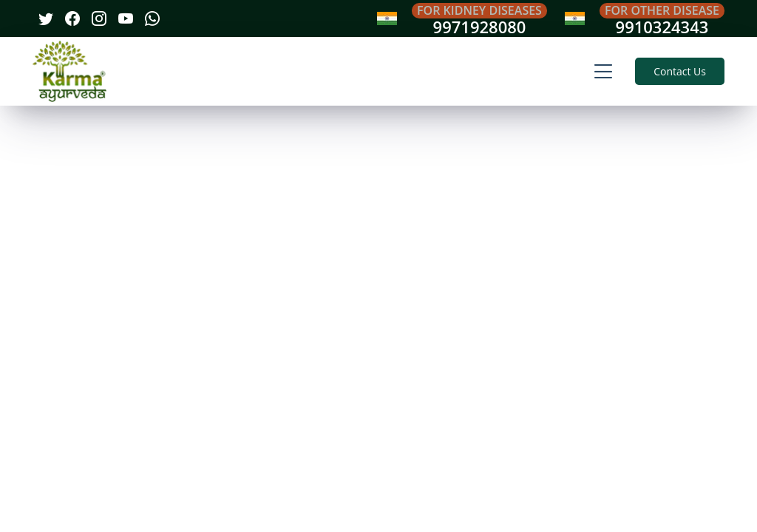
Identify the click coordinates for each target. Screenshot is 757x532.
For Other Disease (662, 10)
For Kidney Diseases (479, 10)
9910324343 (662, 27)
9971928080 (480, 27)
